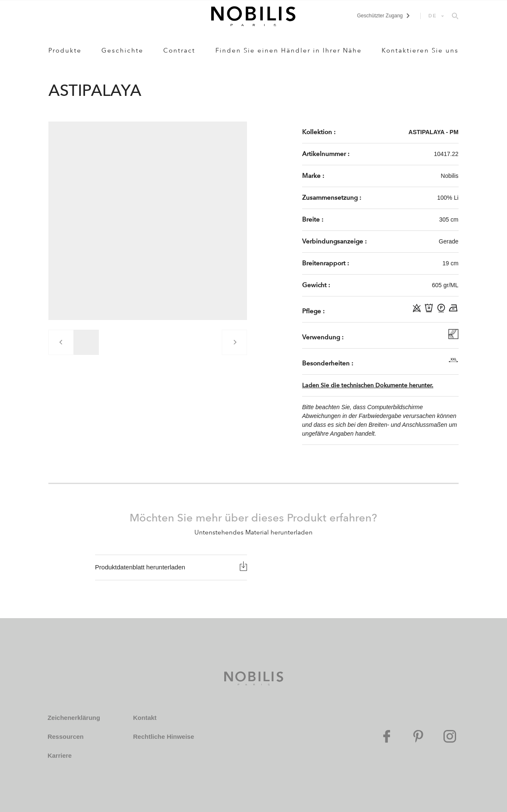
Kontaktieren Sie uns (420, 50)
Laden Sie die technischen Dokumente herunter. (368, 385)
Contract (179, 50)
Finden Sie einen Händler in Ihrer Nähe (289, 50)
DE (433, 16)
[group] (86, 342)
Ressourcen (66, 737)
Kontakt (145, 718)
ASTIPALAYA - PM (434, 132)
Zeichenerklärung (74, 718)
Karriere (60, 755)
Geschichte (122, 50)
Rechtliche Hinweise (163, 737)
